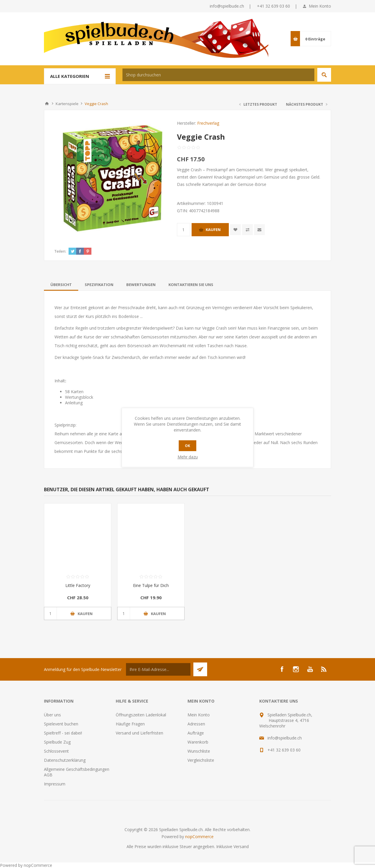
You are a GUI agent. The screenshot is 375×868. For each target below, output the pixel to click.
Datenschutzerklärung (65, 760)
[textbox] (218, 75)
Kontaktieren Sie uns (191, 285)
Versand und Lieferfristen (139, 733)
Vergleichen (247, 230)
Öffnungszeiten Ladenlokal (141, 715)
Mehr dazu (188, 457)
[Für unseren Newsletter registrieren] (158, 669)
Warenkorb (198, 742)
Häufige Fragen (130, 724)
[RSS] (324, 669)
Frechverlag (208, 123)
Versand (241, 846)
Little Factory (78, 585)
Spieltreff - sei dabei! (63, 733)
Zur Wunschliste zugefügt (235, 230)
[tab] (61, 285)
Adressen (196, 724)
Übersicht (61, 285)
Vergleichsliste (201, 760)
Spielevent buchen (61, 724)
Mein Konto (320, 6)
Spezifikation (99, 285)
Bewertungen (141, 285)
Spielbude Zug (57, 742)
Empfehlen (259, 230)
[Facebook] (282, 669)
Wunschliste (199, 751)
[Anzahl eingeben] (184, 230)
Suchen (324, 75)
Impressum (55, 784)
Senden (200, 669)
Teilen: (60, 251)
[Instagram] (296, 669)
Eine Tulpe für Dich (151, 585)
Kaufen (213, 230)
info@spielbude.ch (227, 6)
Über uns (52, 715)
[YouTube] (310, 669)
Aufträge (196, 733)
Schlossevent (56, 751)
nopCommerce (199, 837)
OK (187, 446)
